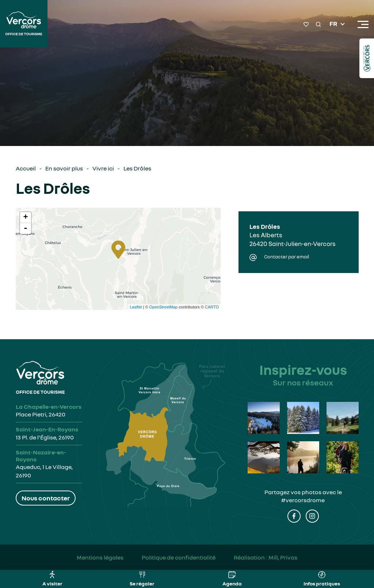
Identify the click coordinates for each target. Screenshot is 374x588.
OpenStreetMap (164, 307)
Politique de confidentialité (179, 557)
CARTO (212, 307)
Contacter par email (287, 257)
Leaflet (136, 307)
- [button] (26, 228)
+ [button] (25, 218)
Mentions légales (100, 557)
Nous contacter (46, 498)
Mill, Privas (283, 557)
